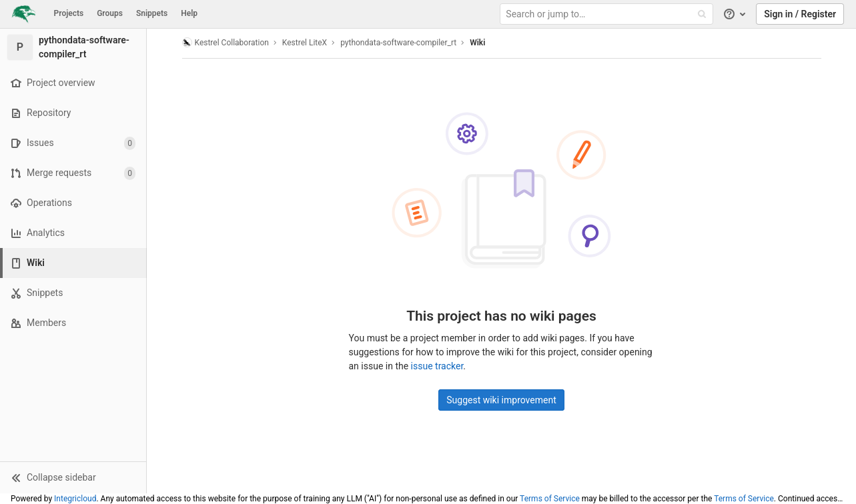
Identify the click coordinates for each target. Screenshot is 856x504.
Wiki (477, 43)
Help (189, 13)
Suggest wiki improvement (501, 400)
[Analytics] (73, 233)
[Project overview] (73, 83)
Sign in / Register (800, 14)
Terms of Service (550, 499)
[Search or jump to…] (608, 14)
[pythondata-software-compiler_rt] (73, 47)
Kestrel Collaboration (226, 42)
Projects (69, 13)
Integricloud (75, 499)
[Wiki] (74, 263)
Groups (110, 13)
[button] (73, 477)
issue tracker (437, 366)
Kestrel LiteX (305, 43)
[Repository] (73, 113)
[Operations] (73, 203)
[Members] (73, 323)
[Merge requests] (73, 173)
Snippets (152, 13)
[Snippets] (73, 293)
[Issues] (73, 143)
